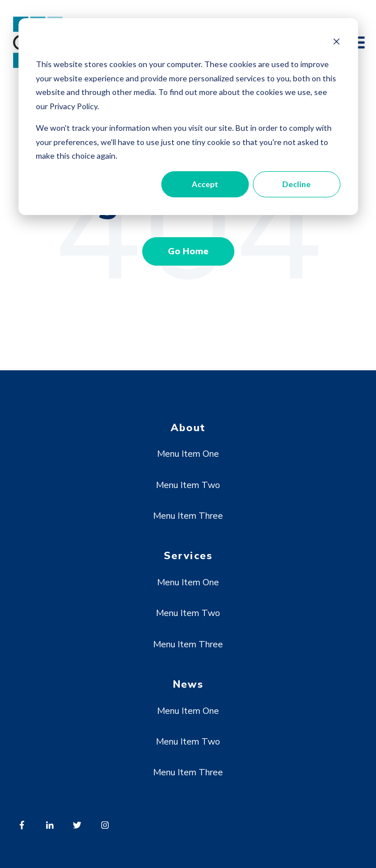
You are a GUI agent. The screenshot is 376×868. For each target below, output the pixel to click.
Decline (296, 184)
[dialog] (188, 117)
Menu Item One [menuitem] (188, 454)
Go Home (188, 251)
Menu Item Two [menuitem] (188, 485)
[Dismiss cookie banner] (336, 43)
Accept (205, 184)
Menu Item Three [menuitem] (188, 516)
